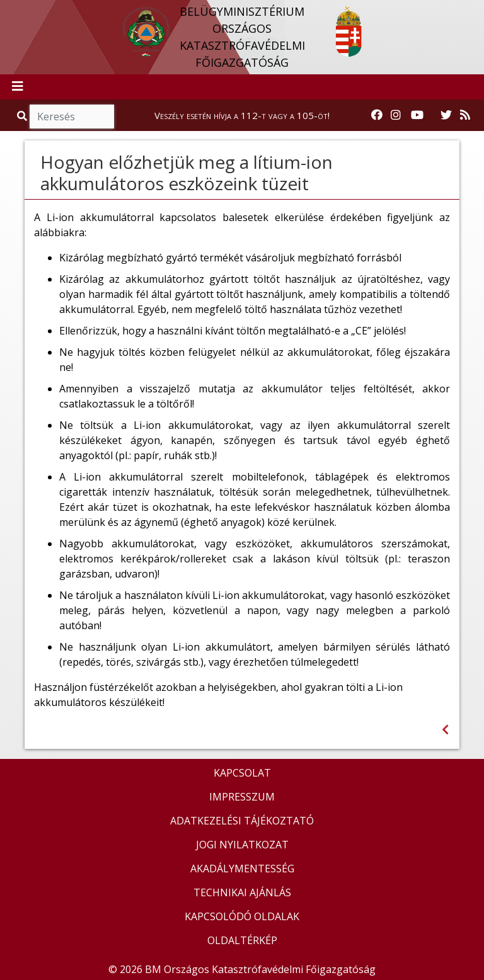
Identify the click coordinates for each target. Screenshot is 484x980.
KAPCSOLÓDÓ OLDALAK (242, 916)
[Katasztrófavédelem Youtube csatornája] (417, 115)
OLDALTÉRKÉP (242, 940)
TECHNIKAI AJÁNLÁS (242, 892)
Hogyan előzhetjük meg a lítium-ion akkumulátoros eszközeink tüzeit (187, 173)
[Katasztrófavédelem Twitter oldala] (446, 115)
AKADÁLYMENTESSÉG (242, 869)
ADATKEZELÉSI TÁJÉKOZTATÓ (242, 821)
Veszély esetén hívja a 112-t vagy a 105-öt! (242, 115)
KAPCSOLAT (242, 773)
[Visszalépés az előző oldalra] (445, 730)
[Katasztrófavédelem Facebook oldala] (377, 115)
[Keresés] (72, 117)
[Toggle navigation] (18, 87)
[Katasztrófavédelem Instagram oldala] (396, 115)
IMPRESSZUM (242, 797)
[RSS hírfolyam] (465, 115)
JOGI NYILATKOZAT (242, 845)
